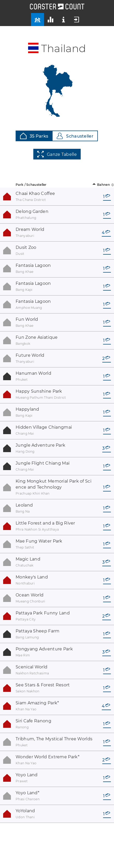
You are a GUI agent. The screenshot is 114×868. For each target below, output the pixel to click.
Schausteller (75, 136)
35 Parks (34, 136)
